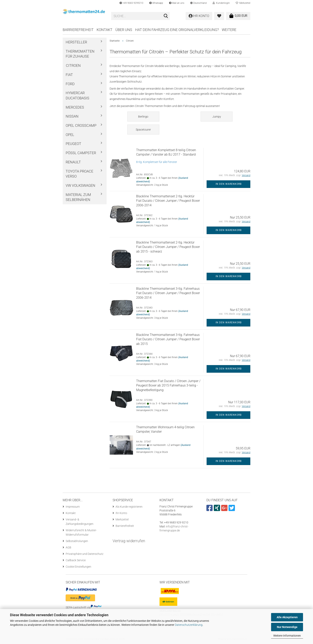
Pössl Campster (81, 153)
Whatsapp (156, 3)
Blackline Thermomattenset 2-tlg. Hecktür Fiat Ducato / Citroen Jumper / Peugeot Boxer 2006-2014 (168, 201)
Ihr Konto (121, 513)
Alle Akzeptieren (287, 617)
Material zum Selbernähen (78, 197)
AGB (68, 547)
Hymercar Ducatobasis (77, 95)
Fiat (69, 75)
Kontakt (104, 30)
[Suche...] (166, 16)
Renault (73, 162)
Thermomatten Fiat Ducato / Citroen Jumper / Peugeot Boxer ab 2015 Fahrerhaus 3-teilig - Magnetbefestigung (168, 386)
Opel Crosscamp (81, 125)
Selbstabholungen (77, 541)
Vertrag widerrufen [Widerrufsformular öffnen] (129, 541)
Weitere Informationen (287, 636)
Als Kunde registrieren (129, 507)
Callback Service (76, 560)
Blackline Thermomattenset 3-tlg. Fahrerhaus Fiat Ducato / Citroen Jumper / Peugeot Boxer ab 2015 (168, 339)
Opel (70, 135)
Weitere (229, 30)
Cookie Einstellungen (78, 567)
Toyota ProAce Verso (79, 174)
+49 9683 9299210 (131, 3)
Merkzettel (243, 3)
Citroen (73, 65)
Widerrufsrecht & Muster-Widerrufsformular (81, 532)
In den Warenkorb (229, 184)
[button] (198, 3)
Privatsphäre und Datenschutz (85, 554)
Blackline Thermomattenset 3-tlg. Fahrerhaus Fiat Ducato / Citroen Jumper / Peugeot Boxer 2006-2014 (168, 293)
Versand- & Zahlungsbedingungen (80, 522)
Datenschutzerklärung (189, 625)
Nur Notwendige (287, 627)
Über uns (124, 30)
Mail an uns (177, 3)
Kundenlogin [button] (221, 3)
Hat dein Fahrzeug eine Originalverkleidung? (177, 30)
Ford (70, 84)
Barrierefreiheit (78, 30)
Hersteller (76, 42)
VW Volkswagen (80, 185)
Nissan (72, 116)
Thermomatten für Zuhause (80, 54)
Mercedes (75, 107)
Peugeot (73, 144)
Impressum (73, 507)
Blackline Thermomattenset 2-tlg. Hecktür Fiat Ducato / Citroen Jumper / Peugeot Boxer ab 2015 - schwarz (168, 247)
